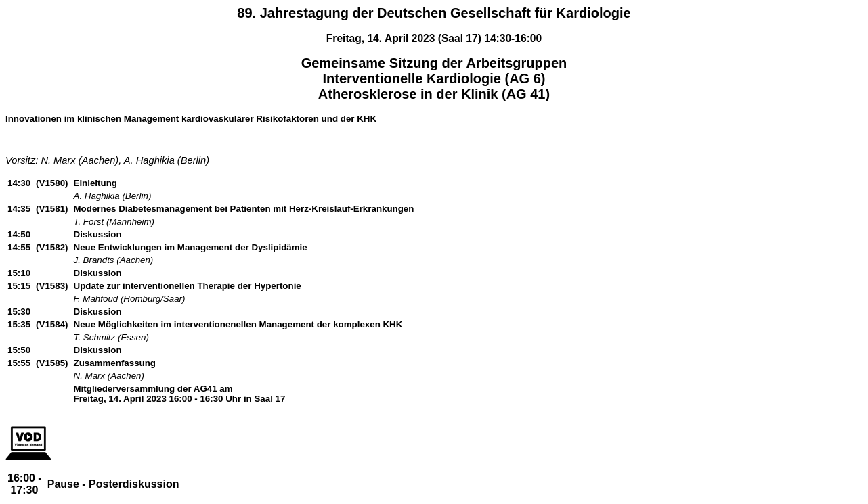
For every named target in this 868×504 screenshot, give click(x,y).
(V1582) (52, 247)
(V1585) (52, 363)
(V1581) (52, 209)
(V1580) (52, 183)
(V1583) (52, 286)
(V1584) (52, 324)
